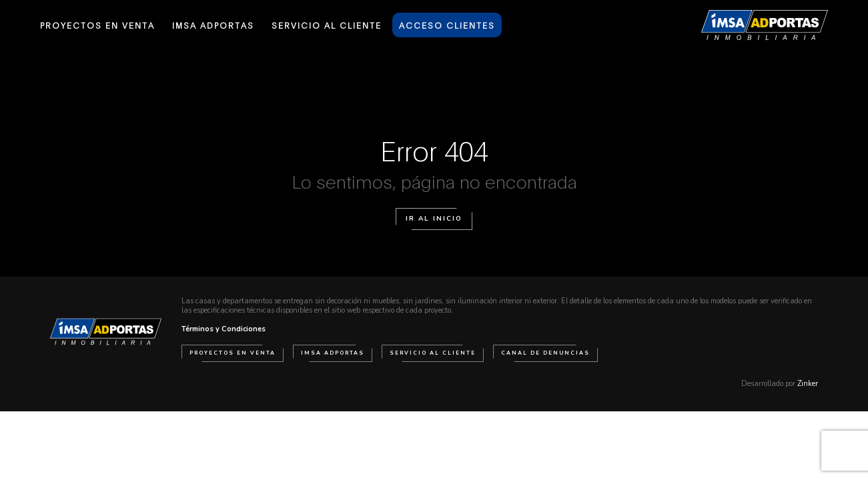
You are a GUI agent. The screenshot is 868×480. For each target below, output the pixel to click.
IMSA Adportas (333, 353)
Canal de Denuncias (545, 353)
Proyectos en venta (233, 353)
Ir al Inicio (434, 219)
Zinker (808, 384)
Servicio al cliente (433, 353)
